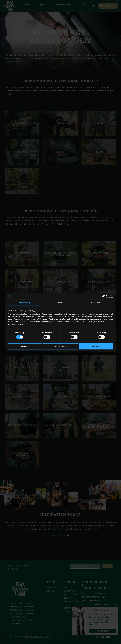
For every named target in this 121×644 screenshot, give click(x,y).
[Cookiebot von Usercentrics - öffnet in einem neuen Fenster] (103, 296)
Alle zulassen (96, 346)
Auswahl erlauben (60, 346)
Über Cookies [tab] (97, 303)
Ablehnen (25, 346)
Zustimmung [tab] (24, 303)
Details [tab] (61, 303)
